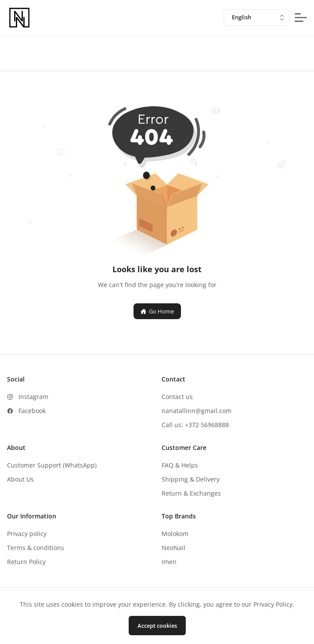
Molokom (175, 534)
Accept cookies (157, 626)
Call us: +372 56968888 (195, 425)
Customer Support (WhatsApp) (52, 465)
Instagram (33, 397)
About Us (20, 479)
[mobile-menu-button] (301, 18)
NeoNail (173, 548)
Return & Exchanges (191, 493)
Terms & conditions (36, 548)
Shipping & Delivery (191, 479)
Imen (169, 562)
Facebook (32, 411)
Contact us (177, 397)
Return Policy (26, 562)
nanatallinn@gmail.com (197, 411)
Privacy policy (27, 534)
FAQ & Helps (180, 465)
